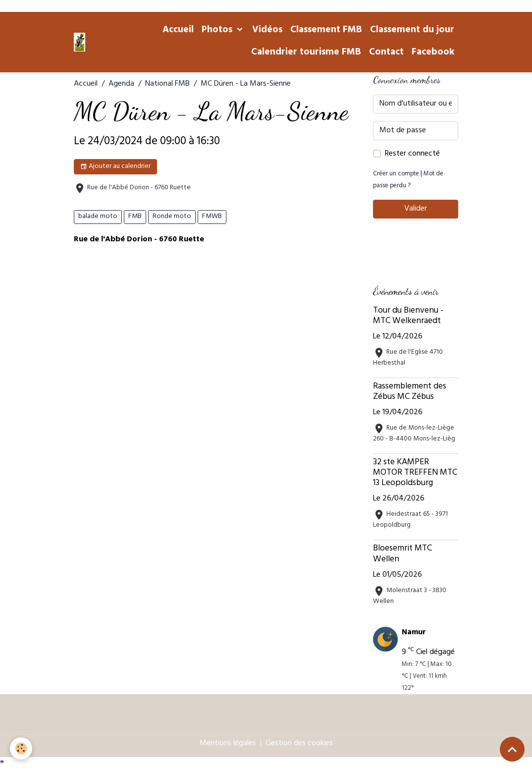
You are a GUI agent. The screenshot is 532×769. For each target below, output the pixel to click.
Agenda (121, 84)
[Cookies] (21, 748)
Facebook (433, 53)
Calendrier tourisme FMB (306, 53)
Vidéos (267, 31)
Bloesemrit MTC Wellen (402, 554)
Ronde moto (172, 217)
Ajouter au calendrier (115, 167)
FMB (135, 217)
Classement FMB (326, 31)
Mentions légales (228, 744)
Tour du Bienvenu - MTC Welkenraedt (408, 316)
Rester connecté (412, 154)
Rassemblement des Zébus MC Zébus (410, 392)
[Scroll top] (512, 749)
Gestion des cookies (299, 744)
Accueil (178, 31)
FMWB (212, 217)
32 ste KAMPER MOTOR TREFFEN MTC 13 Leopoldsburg (415, 473)
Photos (218, 31)
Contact (386, 53)
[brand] (80, 42)
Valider (416, 209)
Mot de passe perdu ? (408, 180)
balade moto (98, 217)
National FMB (167, 84)
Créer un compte (396, 174)
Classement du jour (412, 31)
